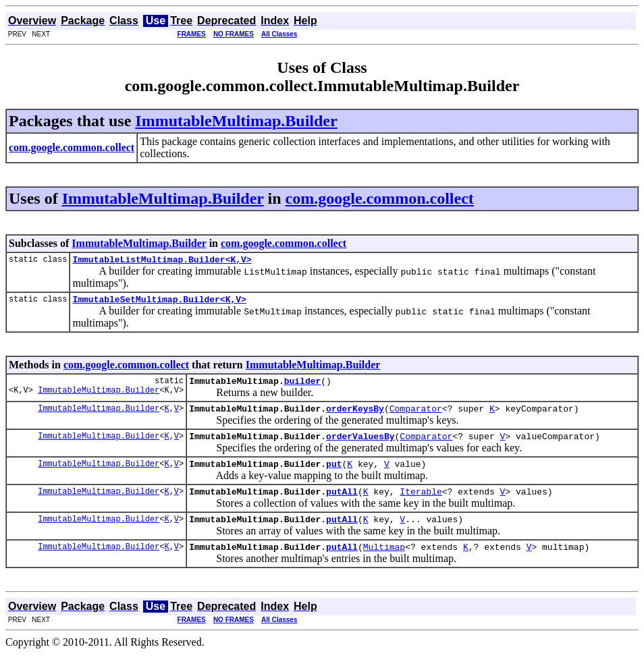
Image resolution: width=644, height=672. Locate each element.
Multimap (384, 565)
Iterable (421, 505)
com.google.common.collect (380, 198)
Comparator (416, 416)
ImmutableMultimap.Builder (236, 121)
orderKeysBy (355, 416)
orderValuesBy (360, 446)
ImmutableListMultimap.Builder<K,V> (162, 261)
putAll (342, 505)
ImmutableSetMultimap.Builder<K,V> (159, 303)
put (334, 476)
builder (303, 387)
